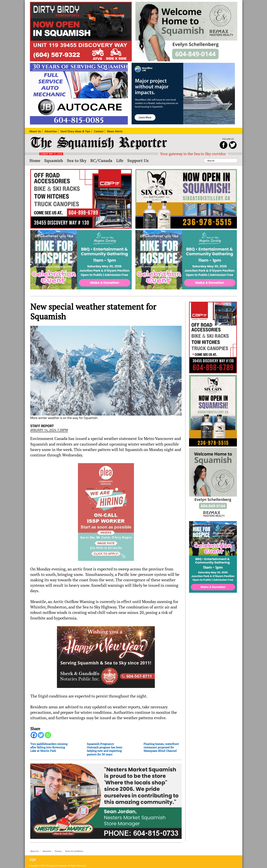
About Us (35, 848)
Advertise (47, 848)
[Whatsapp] (48, 737)
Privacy (58, 848)
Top (33, 857)
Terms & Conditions (74, 848)
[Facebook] (34, 737)
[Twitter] (41, 737)
